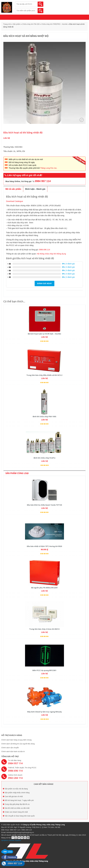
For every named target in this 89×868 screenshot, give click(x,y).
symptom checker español (11, 840)
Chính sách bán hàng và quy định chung (16, 740)
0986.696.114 (44, 250)
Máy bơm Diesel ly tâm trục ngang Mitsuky (44, 712)
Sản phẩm (17, 24)
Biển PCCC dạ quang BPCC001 (44, 670)
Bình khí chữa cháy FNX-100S (44, 416)
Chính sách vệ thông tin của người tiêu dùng (18, 744)
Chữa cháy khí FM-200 (31, 24)
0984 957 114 (15, 863)
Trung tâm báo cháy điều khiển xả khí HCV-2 (44, 375)
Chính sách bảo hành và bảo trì (13, 751)
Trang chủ (7, 24)
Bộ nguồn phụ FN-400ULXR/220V (44, 588)
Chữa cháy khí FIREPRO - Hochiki (54, 24)
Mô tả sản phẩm (13, 189)
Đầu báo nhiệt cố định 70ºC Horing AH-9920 (44, 546)
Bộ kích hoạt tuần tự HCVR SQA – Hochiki (44, 334)
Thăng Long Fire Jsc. (49, 168)
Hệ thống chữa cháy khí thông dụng (51, 254)
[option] (44, 83)
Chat (7, 852)
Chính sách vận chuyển (10, 748)
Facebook (9, 857)
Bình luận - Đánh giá (35, 189)
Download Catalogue (15, 201)
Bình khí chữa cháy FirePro (44, 458)
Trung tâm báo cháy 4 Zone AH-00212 (44, 629)
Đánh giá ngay (44, 283)
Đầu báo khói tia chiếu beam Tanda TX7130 (44, 505)
